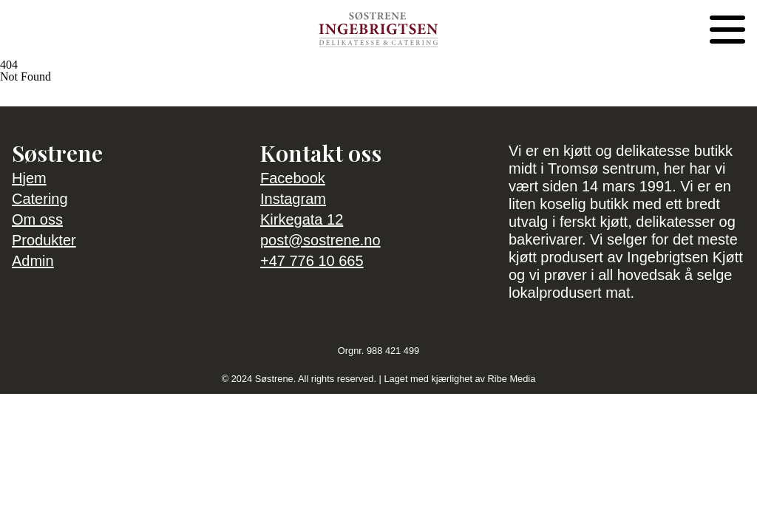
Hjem (29, 178)
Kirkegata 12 (302, 219)
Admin (33, 261)
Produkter (44, 240)
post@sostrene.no (320, 240)
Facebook (293, 178)
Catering (40, 199)
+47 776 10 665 (312, 261)
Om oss (37, 219)
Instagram (293, 199)
